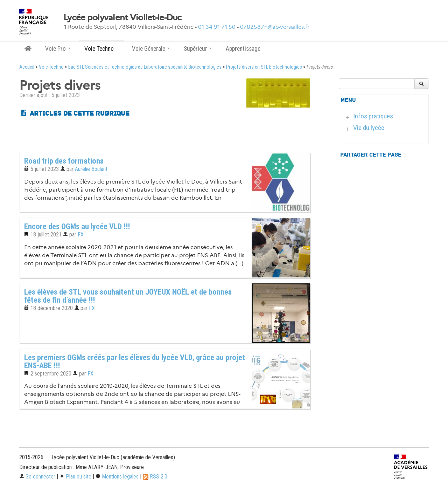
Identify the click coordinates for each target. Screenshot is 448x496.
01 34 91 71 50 (217, 27)
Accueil (27, 67)
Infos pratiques (373, 116)
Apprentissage (243, 49)
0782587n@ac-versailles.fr (275, 27)
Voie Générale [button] (151, 49)
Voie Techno (51, 67)
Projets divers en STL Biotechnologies (264, 67)
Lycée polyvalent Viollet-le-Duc (122, 18)
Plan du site (75, 477)
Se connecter (37, 477)
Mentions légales (117, 477)
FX (81, 235)
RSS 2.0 (155, 477)
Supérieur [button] (198, 49)
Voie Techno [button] (101, 49)
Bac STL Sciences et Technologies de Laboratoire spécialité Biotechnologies (145, 67)
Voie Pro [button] (58, 49)
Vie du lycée (369, 128)
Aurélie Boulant (91, 169)
